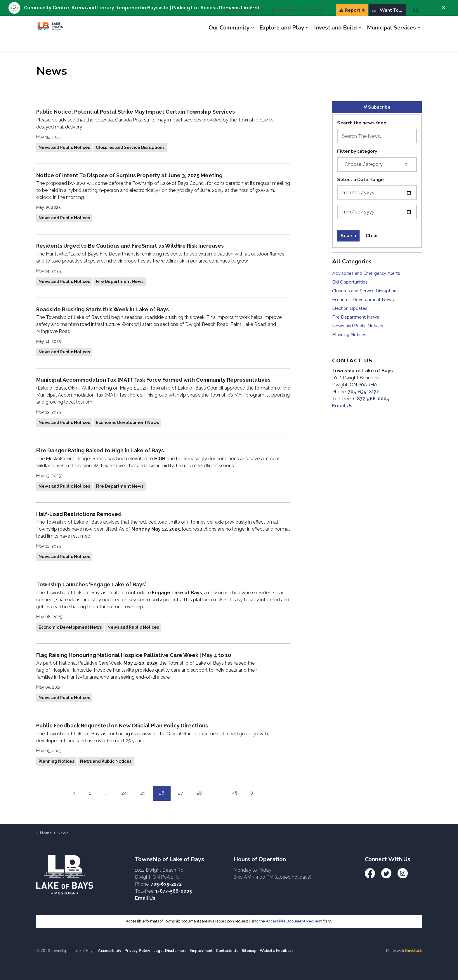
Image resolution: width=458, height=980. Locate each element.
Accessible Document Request (294, 921)
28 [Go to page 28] (199, 793)
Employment (286, 24)
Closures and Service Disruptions (130, 147)
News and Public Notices (64, 147)
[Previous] (74, 793)
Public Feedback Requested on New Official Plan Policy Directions (122, 726)
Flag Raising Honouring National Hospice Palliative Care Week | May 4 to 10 (134, 655)
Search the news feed (362, 123)
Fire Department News (120, 282)
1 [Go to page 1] (90, 793)
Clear (372, 236)
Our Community (229, 42)
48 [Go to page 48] (235, 793)
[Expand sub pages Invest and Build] (360, 42)
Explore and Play (282, 42)
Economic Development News (127, 423)
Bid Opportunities (350, 282)
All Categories (352, 261)
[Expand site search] (416, 25)
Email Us (342, 406)
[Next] (252, 793)
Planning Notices (56, 761)
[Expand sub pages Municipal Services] (419, 42)
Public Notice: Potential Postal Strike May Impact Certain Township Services (136, 112)
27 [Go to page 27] (181, 793)
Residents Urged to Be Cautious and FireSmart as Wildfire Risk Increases (130, 246)
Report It (352, 25)
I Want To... (387, 25)
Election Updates (350, 308)
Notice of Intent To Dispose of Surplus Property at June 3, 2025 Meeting (129, 175)
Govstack (413, 951)
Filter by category (357, 151)
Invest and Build (336, 42)
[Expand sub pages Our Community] (252, 42)
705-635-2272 (363, 392)
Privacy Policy (137, 951)
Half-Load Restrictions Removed (79, 514)
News (258, 24)
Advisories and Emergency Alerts (366, 273)
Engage (235, 24)
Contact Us (318, 24)
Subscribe (377, 107)
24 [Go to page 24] (124, 793)
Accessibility (110, 951)
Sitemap (249, 951)
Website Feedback (277, 951)
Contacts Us (227, 951)
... (106, 794)
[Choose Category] (377, 164)
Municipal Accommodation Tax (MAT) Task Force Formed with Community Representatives (153, 380)
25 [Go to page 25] (143, 793)
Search (348, 236)
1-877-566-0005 (371, 399)
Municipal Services (392, 42)
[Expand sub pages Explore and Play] (307, 42)
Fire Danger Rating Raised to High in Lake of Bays (100, 450)
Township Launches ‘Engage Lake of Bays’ (91, 584)
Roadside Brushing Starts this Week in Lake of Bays (103, 309)
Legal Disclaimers (170, 951)
